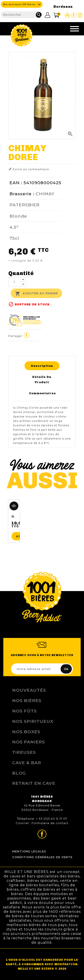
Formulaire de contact (50, 823)
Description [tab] (42, 366)
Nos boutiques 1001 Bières (19, 4)
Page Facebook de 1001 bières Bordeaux (74, 15)
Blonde (18, 216)
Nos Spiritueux (33, 721)
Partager (27, 335)
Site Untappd (67, 15)
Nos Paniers (29, 742)
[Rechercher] (21, 15)
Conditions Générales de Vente (42, 857)
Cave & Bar (27, 763)
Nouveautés (29, 690)
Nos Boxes (26, 732)
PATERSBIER (25, 205)
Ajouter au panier (36, 294)
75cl (14, 238)
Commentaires (42, 393)
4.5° (14, 227)
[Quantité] (15, 282)
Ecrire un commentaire (29, 169)
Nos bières (27, 701)
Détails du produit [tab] (42, 379)
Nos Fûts (24, 711)
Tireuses (24, 752)
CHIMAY (45, 194)
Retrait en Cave (34, 783)
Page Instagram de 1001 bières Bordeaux (80, 15)
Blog (19, 773)
